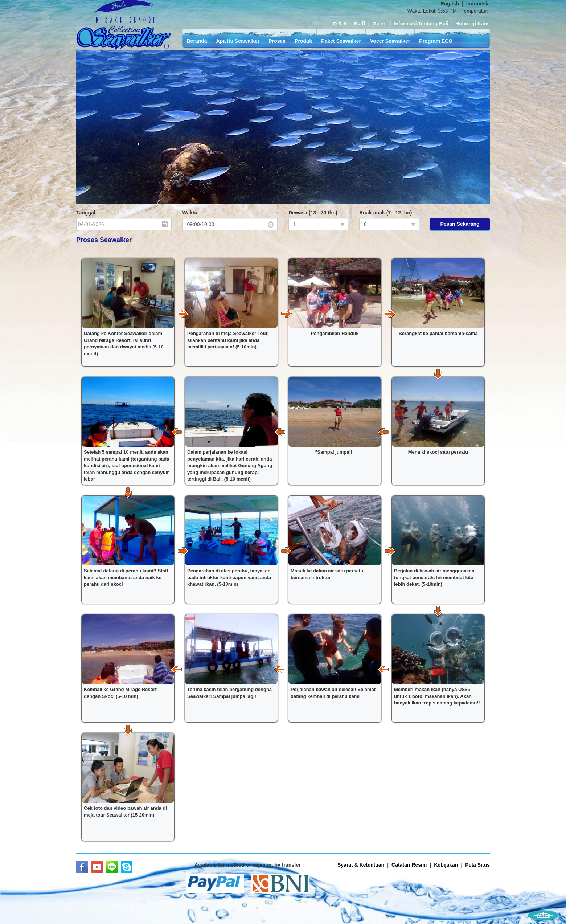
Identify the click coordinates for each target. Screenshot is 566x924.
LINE (112, 867)
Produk (303, 41)
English (450, 4)
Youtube (97, 867)
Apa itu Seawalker (238, 41)
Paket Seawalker (341, 41)
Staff (359, 24)
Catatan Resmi (409, 865)
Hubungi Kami (473, 24)
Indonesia (478, 4)
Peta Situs (477, 865)
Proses (277, 41)
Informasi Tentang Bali (421, 24)
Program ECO (436, 41)
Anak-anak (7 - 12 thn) (385, 213)
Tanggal (86, 213)
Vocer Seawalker (390, 41)
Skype (127, 867)
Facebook (82, 867)
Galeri (380, 24)
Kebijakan (446, 865)
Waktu (190, 213)
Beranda (197, 41)
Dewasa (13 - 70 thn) (313, 213)
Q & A (340, 24)
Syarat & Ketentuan (361, 865)
